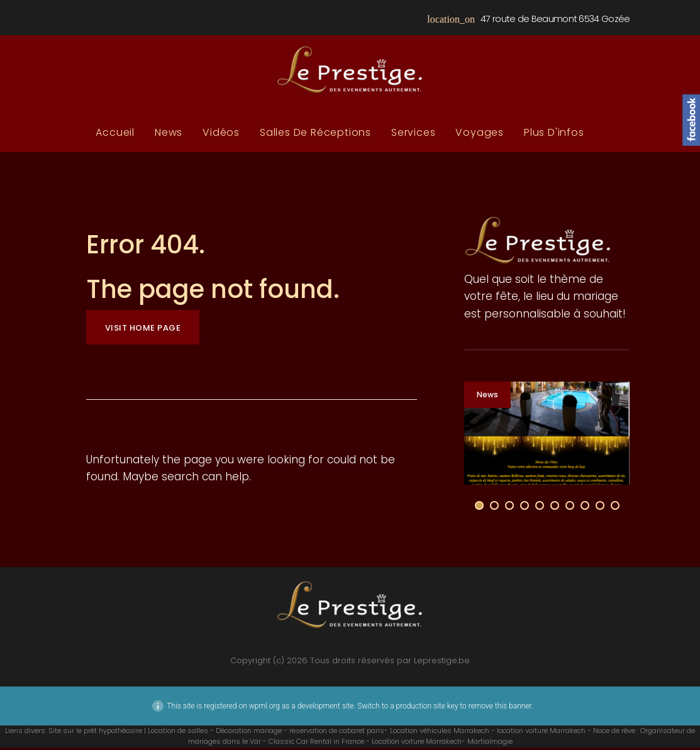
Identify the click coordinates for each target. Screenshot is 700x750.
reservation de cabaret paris (337, 733)
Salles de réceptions (315, 135)
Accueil (115, 135)
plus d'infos (554, 135)
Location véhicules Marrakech (440, 733)
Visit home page (143, 330)
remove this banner (500, 709)
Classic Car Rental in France (316, 744)
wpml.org (264, 709)
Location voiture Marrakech (417, 744)
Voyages (480, 135)
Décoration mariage (249, 733)
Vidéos (221, 135)
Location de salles (178, 733)
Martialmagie (490, 744)
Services (413, 135)
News (169, 135)
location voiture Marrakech (541, 733)
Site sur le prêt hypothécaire (95, 733)
